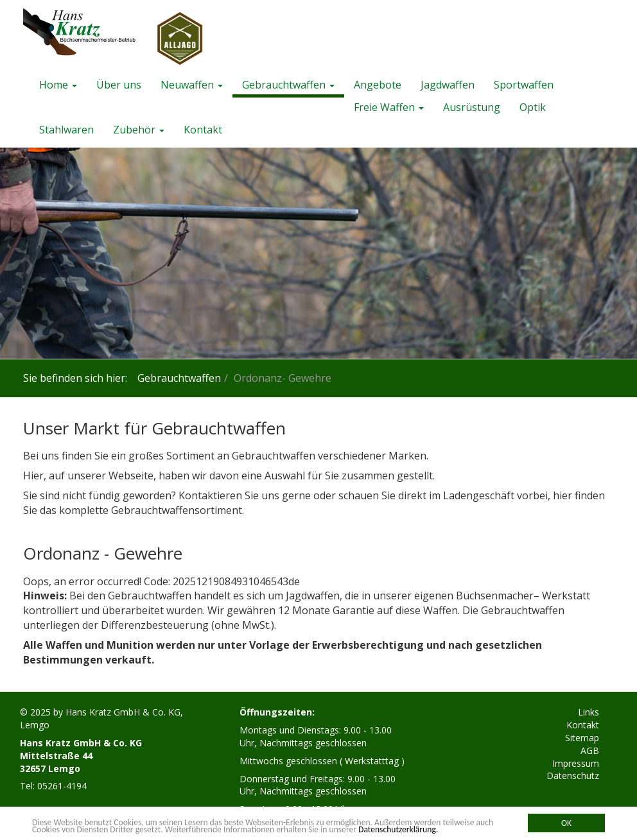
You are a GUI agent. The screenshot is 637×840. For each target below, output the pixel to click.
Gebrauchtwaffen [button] (288, 85)
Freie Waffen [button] (389, 107)
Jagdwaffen (448, 85)
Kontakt (203, 130)
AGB (590, 750)
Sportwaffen (524, 85)
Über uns (119, 85)
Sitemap (582, 738)
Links (589, 712)
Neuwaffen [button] (192, 85)
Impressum (576, 763)
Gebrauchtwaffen (179, 378)
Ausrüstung (472, 107)
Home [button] (58, 85)
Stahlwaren (66, 130)
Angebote (378, 85)
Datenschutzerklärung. (398, 829)
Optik (533, 107)
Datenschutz (573, 776)
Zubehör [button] (139, 130)
